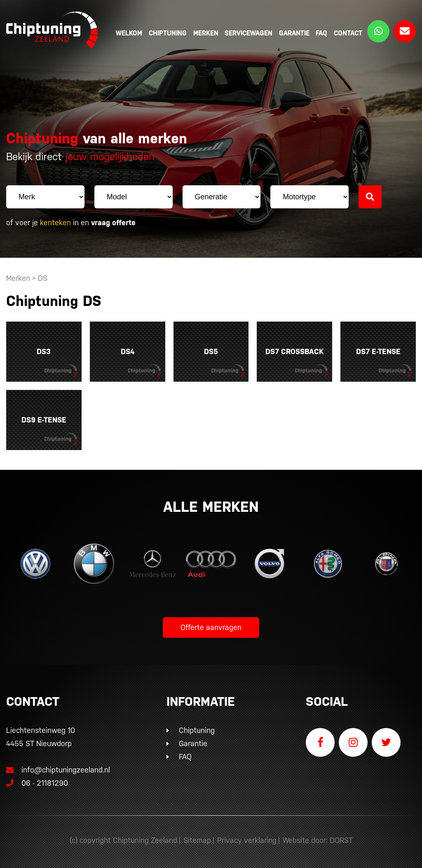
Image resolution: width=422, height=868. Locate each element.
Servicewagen (249, 33)
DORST (341, 840)
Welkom (129, 33)
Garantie (294, 33)
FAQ (321, 33)
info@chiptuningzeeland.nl (58, 770)
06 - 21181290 (37, 783)
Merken (206, 33)
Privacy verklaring (247, 840)
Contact (348, 33)
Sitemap (197, 840)
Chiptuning (168, 33)
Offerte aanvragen (211, 627)
